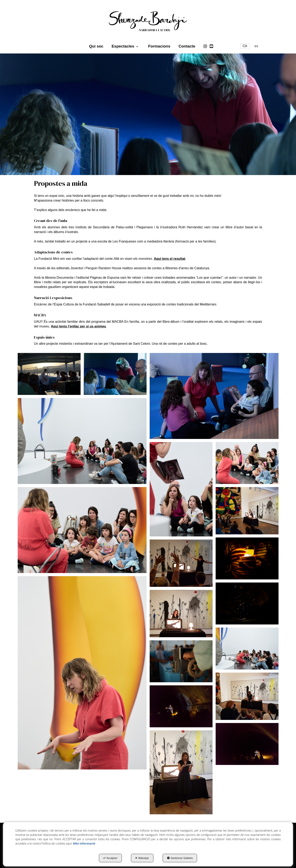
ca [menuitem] (245, 46)
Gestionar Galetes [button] (180, 858)
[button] (148, 21)
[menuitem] (96, 46)
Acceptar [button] (110, 858)
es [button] (256, 46)
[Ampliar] (49, 374)
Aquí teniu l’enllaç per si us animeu (79, 326)
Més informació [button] (84, 843)
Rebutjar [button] (142, 858)
